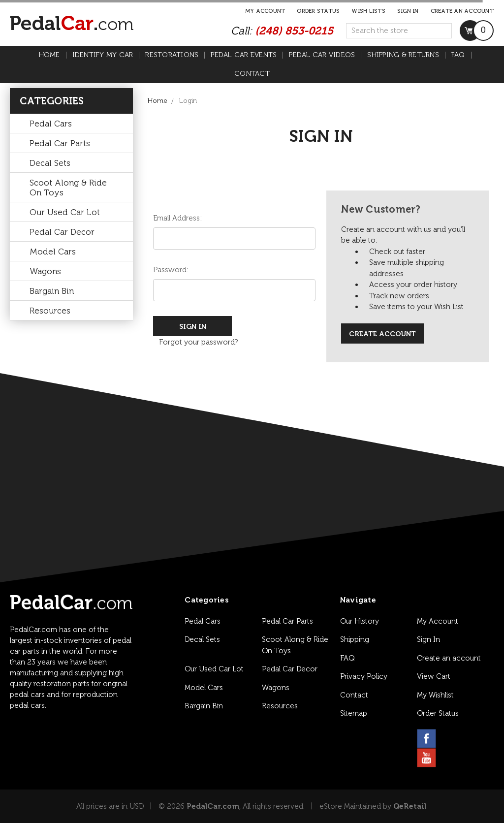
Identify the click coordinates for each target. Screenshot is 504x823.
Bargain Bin (52, 291)
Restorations (172, 55)
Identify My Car (103, 55)
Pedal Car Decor (62, 232)
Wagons (45, 271)
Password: (171, 270)
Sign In (428, 639)
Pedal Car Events (244, 55)
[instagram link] (450, 739)
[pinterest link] (474, 739)
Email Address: (177, 218)
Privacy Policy (364, 676)
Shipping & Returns (403, 55)
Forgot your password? (198, 342)
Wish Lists (368, 11)
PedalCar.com (213, 806)
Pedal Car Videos (322, 55)
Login (188, 101)
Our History (360, 621)
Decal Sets (50, 163)
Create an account (462, 11)
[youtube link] (426, 758)
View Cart (434, 676)
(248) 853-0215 (294, 31)
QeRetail (410, 806)
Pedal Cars (51, 124)
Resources (50, 311)
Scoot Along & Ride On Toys (68, 188)
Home (49, 55)
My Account (265, 11)
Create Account (382, 334)
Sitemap (354, 713)
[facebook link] (426, 739)
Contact (252, 74)
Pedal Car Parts (60, 143)
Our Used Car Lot (65, 212)
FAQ (458, 55)
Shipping (355, 639)
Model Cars (53, 252)
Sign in (408, 11)
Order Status (318, 11)
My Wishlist (435, 695)
